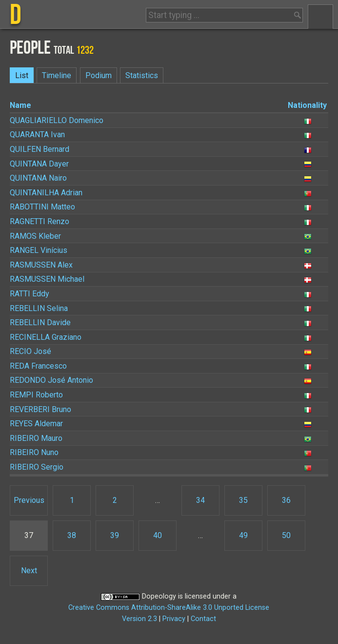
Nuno (34, 452)
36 (286, 500)
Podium (99, 75)
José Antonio (51, 380)
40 (158, 535)
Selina (39, 308)
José (30, 351)
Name (20, 105)
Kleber (35, 236)
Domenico (57, 120)
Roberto (36, 395)
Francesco (38, 366)
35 (243, 500)
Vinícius (39, 250)
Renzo (40, 221)
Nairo (38, 178)
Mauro (36, 438)
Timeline (57, 75)
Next (29, 571)
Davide (40, 322)
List (22, 75)
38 (72, 535)
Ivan (37, 135)
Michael (47, 279)
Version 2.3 (139, 619)
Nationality (307, 105)
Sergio (37, 467)
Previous (29, 500)
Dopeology (159, 596)
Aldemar (36, 424)
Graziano (46, 337)
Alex (41, 265)
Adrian (46, 193)
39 (115, 535)
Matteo (42, 207)
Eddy (30, 294)
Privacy (174, 619)
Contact (203, 619)
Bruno (40, 409)
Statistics (142, 75)
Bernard (40, 149)
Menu (320, 17)
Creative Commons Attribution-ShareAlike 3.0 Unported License (169, 608)
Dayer (39, 164)
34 (200, 500)
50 (286, 535)
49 (243, 535)
